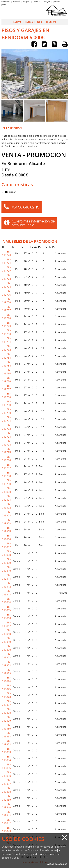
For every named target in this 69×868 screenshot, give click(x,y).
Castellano (6, 2)
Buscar (29, 22)
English (27, 2)
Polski (4, 5)
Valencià (17, 2)
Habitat (17, 22)
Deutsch (37, 2)
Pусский (57, 2)
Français (47, 2)
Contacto (51, 22)
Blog (39, 22)
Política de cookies (56, 864)
